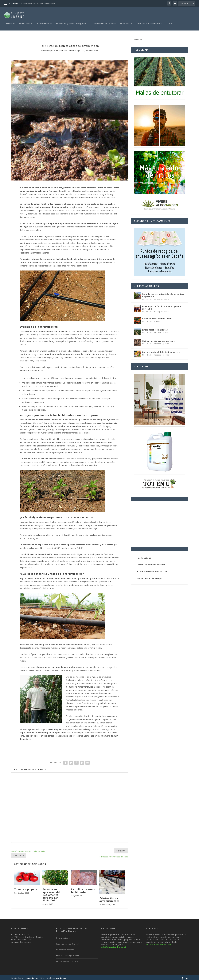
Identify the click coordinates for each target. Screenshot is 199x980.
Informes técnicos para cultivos (152, 570)
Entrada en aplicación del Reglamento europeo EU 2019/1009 (51, 894)
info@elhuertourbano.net (114, 946)
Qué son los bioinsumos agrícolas (158, 340)
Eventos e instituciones (149, 22)
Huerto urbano (60, 49)
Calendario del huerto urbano (151, 563)
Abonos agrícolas (77, 49)
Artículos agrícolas (161, 331)
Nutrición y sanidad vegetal (71, 22)
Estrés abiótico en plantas (155, 328)
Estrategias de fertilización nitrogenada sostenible (162, 306)
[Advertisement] (70, 806)
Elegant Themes (31, 977)
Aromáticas (43, 22)
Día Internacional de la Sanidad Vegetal (161, 351)
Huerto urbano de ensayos (150, 577)
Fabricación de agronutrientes (109, 898)
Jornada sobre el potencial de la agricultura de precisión (163, 294)
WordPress (61, 977)
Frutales (11, 22)
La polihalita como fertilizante (83, 889)
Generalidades (92, 49)
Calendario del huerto (104, 22)
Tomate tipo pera (26, 888)
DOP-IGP (125, 22)
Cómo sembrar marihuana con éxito (39, 4)
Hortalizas (25, 22)
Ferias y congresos (162, 298)
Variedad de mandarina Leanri (157, 317)
